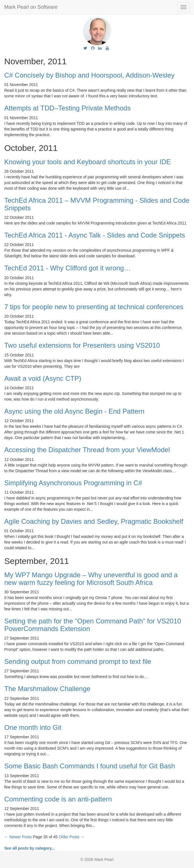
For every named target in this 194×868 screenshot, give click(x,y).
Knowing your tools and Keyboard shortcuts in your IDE (88, 162)
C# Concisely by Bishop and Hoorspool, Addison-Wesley (89, 75)
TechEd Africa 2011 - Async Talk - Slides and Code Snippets (95, 235)
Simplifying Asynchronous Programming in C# (73, 483)
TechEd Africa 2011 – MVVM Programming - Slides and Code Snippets (97, 204)
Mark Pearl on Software (31, 7)
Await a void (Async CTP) (43, 378)
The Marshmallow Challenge (47, 689)
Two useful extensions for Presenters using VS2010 (82, 345)
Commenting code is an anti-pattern (58, 799)
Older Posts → (72, 837)
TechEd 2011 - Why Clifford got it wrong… (67, 268)
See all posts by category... (30, 848)
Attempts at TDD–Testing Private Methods (67, 108)
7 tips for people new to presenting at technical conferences (94, 307)
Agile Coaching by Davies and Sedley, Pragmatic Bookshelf (94, 521)
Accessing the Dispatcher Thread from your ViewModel (87, 450)
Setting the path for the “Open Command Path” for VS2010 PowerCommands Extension (93, 625)
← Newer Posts (18, 837)
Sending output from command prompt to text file (78, 661)
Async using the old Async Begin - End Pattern (74, 411)
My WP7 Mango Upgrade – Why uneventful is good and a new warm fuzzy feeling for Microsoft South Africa (91, 579)
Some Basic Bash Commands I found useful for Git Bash (90, 766)
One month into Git (33, 727)
